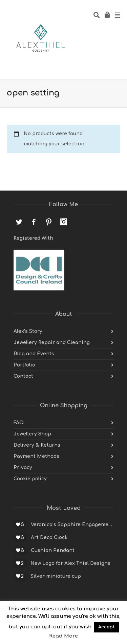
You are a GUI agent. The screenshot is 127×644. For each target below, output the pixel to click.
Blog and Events (34, 354)
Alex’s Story (28, 331)
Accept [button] (107, 627)
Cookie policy (30, 479)
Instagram (64, 222)
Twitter (19, 222)
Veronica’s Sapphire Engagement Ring (72, 525)
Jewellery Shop (32, 434)
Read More (63, 636)
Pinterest (49, 222)
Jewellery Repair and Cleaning (52, 343)
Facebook (34, 222)
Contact (23, 376)
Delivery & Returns (37, 445)
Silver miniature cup (56, 576)
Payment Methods (36, 456)
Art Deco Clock (49, 538)
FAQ (19, 423)
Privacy (23, 468)
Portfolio (24, 365)
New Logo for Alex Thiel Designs (70, 563)
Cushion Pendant (53, 550)
